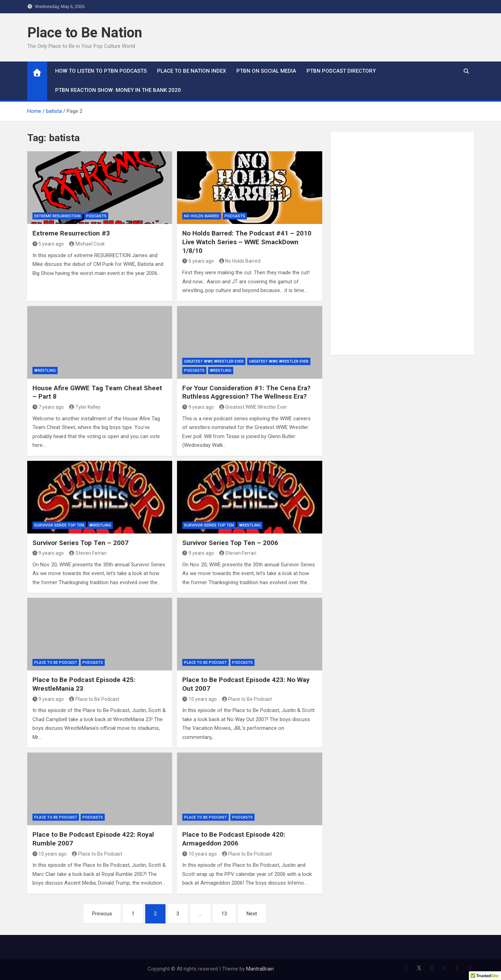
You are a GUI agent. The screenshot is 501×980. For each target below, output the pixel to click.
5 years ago (48, 244)
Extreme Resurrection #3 (71, 233)
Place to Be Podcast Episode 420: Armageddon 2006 (234, 839)
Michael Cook (87, 244)
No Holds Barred (202, 216)
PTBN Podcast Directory (341, 71)
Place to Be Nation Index (191, 71)
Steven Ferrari (88, 553)
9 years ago (198, 407)
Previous (102, 914)
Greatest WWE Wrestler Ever (214, 361)
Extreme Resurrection (57, 216)
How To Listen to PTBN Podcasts (101, 71)
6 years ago (198, 261)
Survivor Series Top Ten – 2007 (80, 543)
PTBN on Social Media (266, 71)
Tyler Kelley (85, 407)
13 (224, 914)
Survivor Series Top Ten (59, 525)
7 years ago (48, 407)
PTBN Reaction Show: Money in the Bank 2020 (118, 90)
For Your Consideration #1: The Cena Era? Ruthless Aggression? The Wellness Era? (246, 392)
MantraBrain (260, 969)
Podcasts (96, 216)
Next (252, 914)
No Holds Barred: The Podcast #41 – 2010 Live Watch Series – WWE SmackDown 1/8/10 (247, 242)
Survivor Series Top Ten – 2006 (230, 543)
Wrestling (45, 371)
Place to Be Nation (85, 33)
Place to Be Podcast (56, 663)
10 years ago (200, 699)
